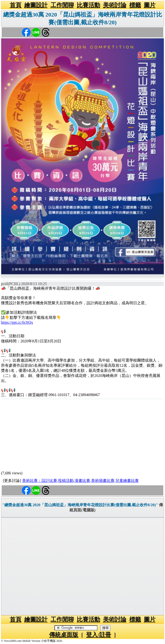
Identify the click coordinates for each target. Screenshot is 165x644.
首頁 (16, 5)
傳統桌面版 (64, 635)
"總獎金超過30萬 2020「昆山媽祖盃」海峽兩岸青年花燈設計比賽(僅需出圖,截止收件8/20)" (80, 505)
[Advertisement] (82, 436)
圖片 (150, 5)
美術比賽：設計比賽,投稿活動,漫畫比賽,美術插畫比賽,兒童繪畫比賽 (80, 481)
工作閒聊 (62, 5)
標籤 (135, 5)
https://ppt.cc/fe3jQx (17, 322)
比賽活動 (88, 5)
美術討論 (115, 5)
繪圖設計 (36, 5)
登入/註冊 (99, 635)
